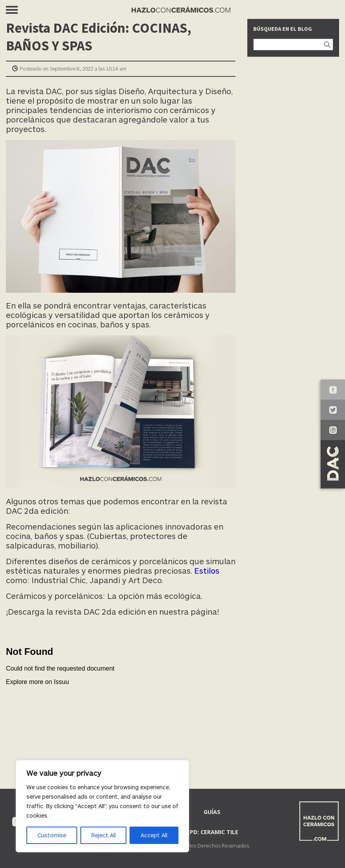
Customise (52, 835)
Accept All (154, 835)
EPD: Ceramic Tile (212, 832)
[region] (102, 806)
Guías (212, 812)
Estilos (207, 571)
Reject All (104, 835)
